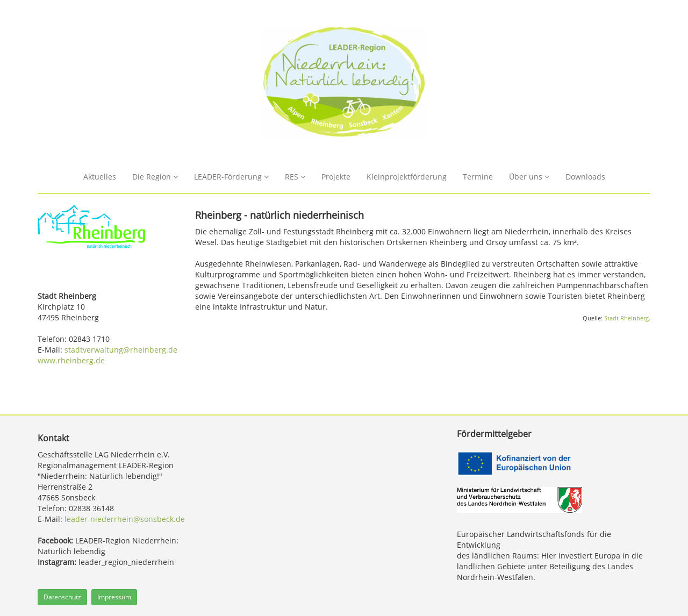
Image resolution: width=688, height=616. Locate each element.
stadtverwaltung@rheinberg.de (121, 350)
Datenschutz (62, 597)
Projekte (336, 177)
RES (295, 177)
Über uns (529, 177)
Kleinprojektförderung (407, 177)
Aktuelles (100, 177)
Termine (478, 177)
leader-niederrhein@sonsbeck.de (125, 519)
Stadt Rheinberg (626, 318)
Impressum (114, 597)
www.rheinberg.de (71, 360)
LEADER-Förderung (231, 177)
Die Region (155, 177)
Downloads (585, 177)
